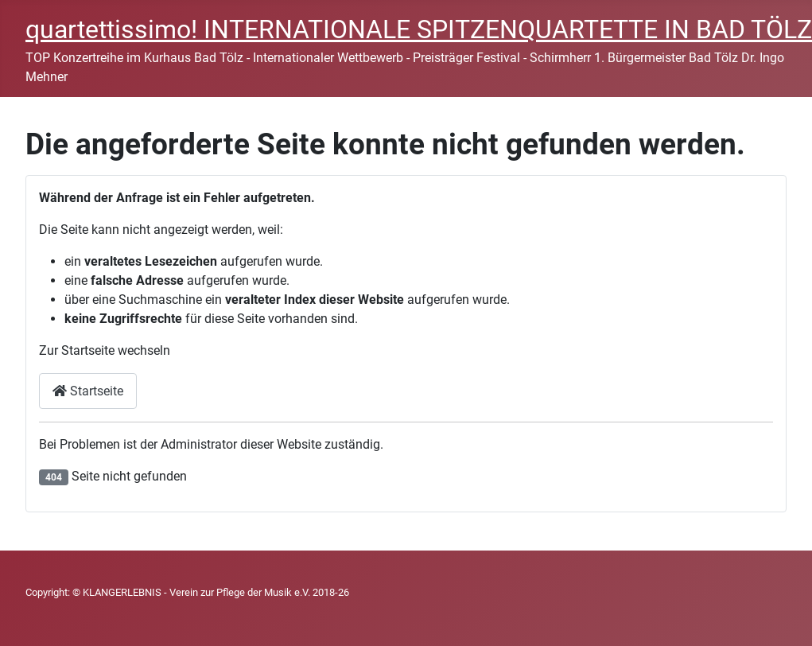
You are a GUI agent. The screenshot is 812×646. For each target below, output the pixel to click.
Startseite (88, 391)
